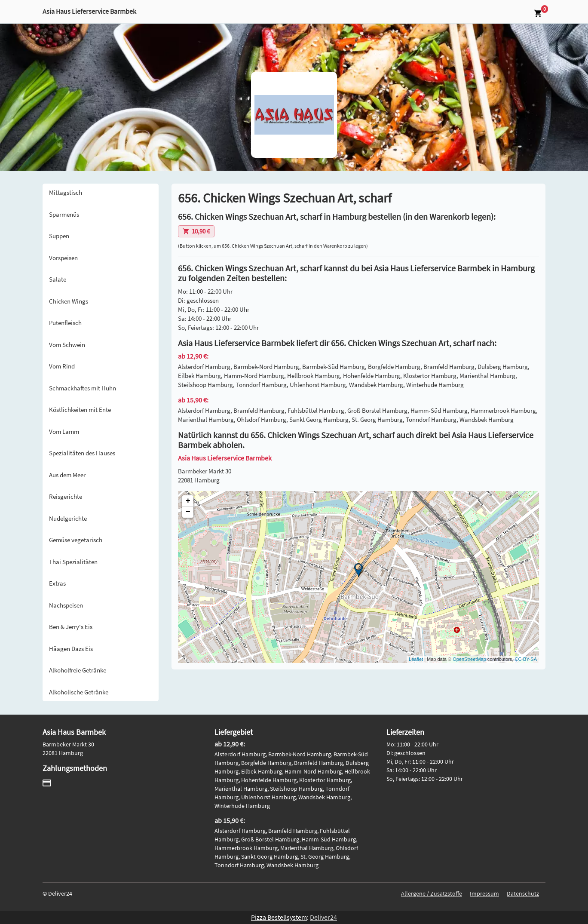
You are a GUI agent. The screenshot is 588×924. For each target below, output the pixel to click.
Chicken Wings (69, 301)
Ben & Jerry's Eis (71, 627)
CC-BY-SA (526, 659)
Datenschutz (523, 893)
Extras (57, 583)
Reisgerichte (66, 496)
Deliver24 (323, 917)
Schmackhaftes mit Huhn (83, 388)
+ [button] (188, 501)
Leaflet (416, 659)
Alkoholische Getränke (79, 692)
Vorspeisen (63, 258)
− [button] (188, 512)
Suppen (59, 236)
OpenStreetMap (469, 659)
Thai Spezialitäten (73, 562)
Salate (58, 279)
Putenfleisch (65, 323)
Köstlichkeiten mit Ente (80, 410)
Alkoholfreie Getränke (78, 670)
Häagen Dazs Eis (71, 649)
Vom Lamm (64, 431)
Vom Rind (62, 366)
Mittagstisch (66, 192)
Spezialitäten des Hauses (82, 453)
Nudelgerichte (68, 518)
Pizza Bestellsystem (279, 917)
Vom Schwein (67, 345)
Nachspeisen (66, 605)
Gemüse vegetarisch (76, 540)
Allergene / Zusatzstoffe (432, 893)
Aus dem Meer (67, 475)
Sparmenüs (64, 214)
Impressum (484, 893)
